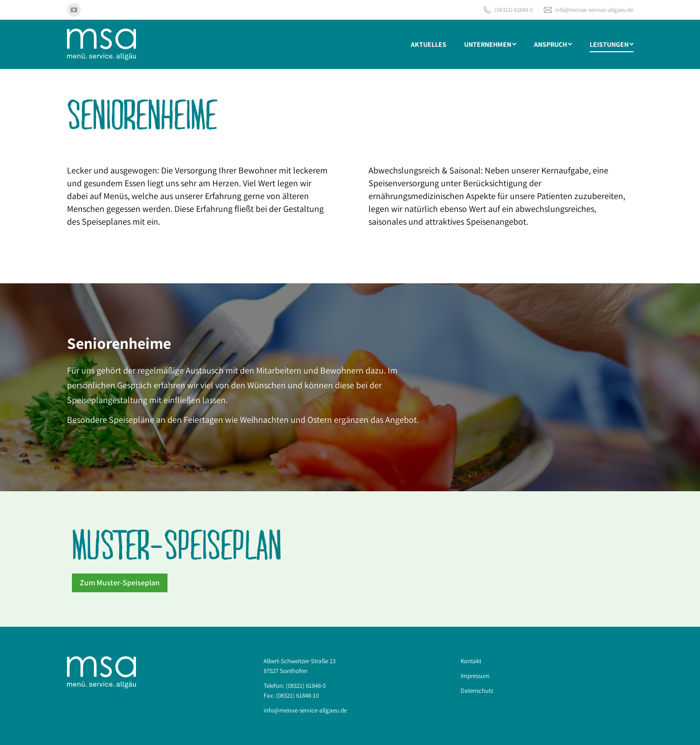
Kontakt (471, 661)
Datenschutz (477, 691)
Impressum (475, 676)
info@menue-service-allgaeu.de (588, 10)
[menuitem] (429, 44)
